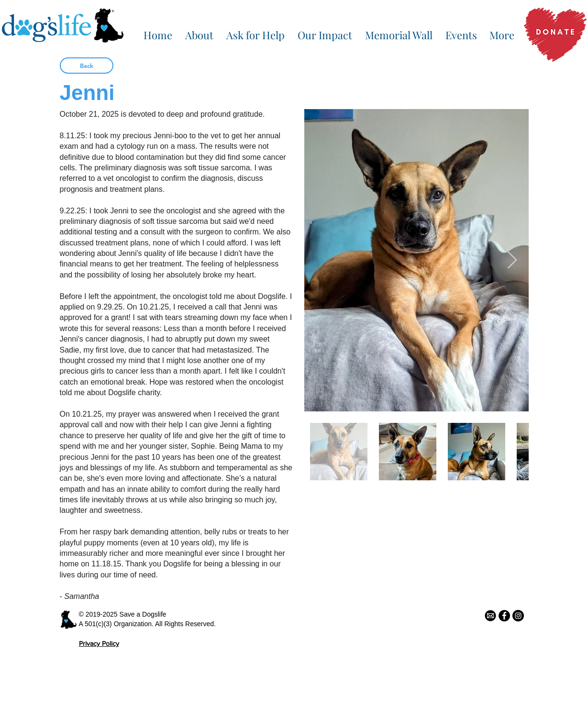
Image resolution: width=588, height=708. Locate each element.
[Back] (87, 66)
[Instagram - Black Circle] (518, 616)
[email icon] (490, 616)
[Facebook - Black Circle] (504, 616)
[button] (200, 31)
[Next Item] (512, 260)
